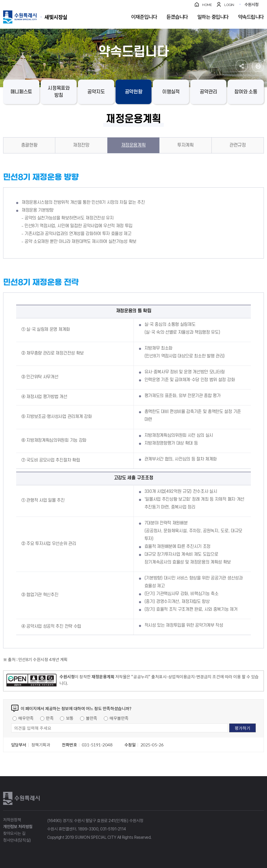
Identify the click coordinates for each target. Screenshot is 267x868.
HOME (207, 5)
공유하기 (242, 66)
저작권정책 (12, 820)
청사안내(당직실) (17, 840)
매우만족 (26, 718)
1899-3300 (88, 829)
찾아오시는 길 (14, 833)
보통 (70, 718)
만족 (50, 718)
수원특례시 (21, 798)
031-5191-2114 (113, 829)
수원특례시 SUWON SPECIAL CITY (56, 17)
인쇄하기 (258, 66)
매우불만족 (119, 718)
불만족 (92, 718)
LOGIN (229, 5)
